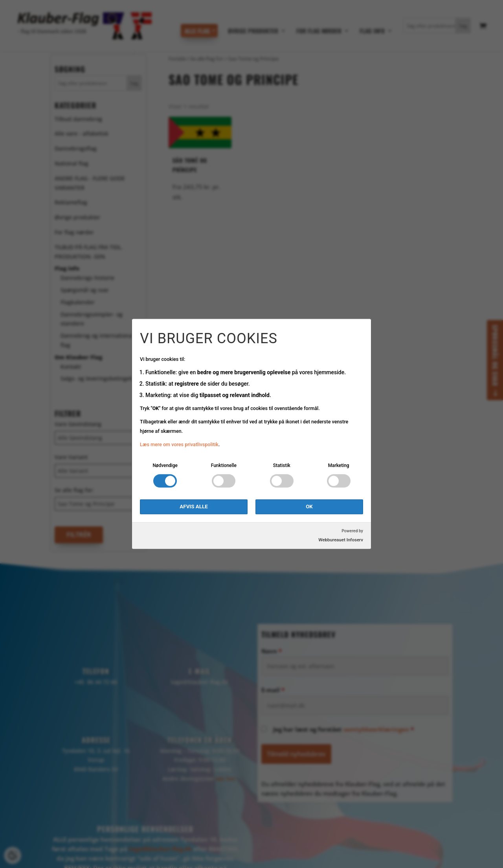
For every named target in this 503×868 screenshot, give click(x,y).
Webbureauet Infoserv (341, 540)
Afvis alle (194, 507)
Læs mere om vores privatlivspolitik (179, 444)
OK (309, 507)
